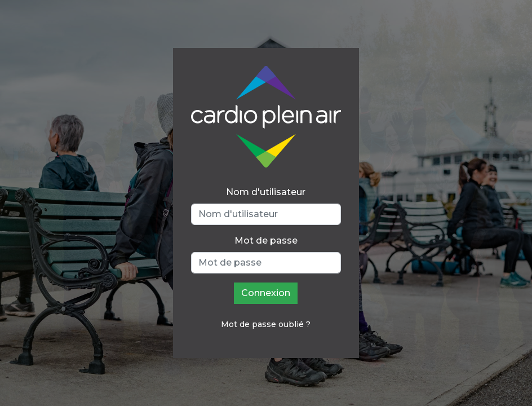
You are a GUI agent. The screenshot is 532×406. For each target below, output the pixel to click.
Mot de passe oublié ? (266, 324)
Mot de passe (266, 240)
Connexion (266, 293)
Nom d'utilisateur (266, 192)
